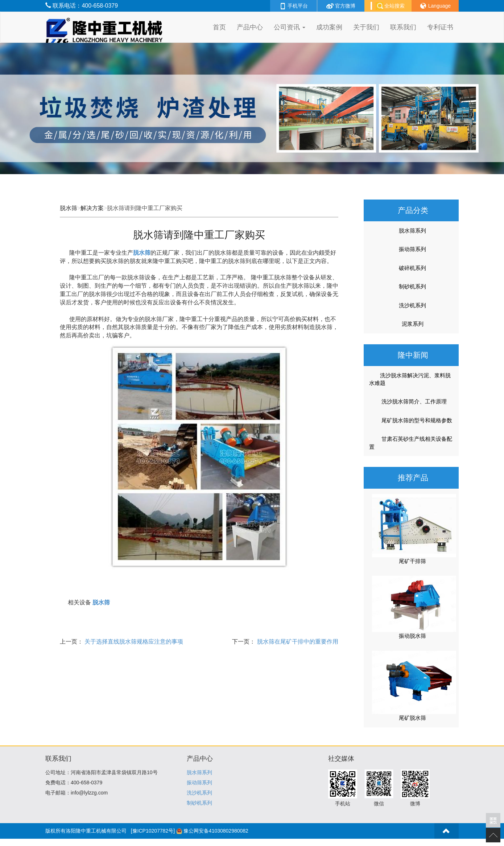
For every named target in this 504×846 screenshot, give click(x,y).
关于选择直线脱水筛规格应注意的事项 (133, 642)
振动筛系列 (412, 249)
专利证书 (440, 27)
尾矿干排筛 (412, 561)
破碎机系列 (412, 268)
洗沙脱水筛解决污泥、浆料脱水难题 (410, 379)
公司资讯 (290, 27)
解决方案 (92, 208)
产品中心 (250, 27)
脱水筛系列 (412, 231)
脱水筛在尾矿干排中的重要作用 (297, 642)
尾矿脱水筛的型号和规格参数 (412, 420)
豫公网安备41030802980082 (216, 831)
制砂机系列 (412, 286)
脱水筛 (69, 208)
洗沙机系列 (412, 305)
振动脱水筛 (412, 636)
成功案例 (329, 27)
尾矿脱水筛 (412, 718)
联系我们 (403, 27)
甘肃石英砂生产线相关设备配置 (411, 443)
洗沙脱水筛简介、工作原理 (409, 402)
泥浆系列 (413, 324)
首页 (219, 27)
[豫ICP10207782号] (153, 831)
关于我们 (366, 27)
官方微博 (341, 6)
